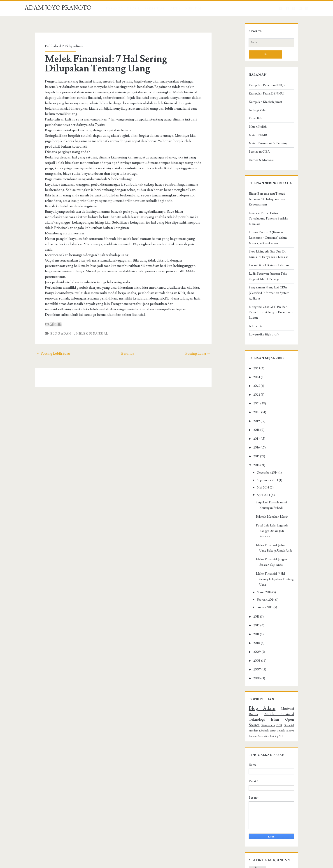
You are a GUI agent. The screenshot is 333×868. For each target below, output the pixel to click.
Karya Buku (247, 128)
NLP (288, 686)
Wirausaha (247, 680)
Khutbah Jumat (294, 680)
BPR (258, 680)
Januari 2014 (256, 567)
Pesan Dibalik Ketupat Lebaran (260, 258)
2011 (247, 594)
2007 (248, 630)
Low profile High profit (255, 316)
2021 (247, 386)
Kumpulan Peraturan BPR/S (258, 94)
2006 (248, 639)
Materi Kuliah (249, 136)
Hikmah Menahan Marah (263, 493)
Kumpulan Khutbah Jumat (256, 111)
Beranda (114, 9)
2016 (248, 429)
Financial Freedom (273, 680)
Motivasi (273, 669)
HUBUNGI (193, 9)
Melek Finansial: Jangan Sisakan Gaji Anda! (275, 531)
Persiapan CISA (250, 161)
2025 (248, 350)
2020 (248, 394)
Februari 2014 (257, 560)
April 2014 (255, 477)
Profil (134, 9)
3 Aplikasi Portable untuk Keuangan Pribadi (275, 485)
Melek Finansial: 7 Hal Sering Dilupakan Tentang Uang (120, 64)
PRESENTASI (155, 9)
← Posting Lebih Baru (43, 332)
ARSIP (176, 9)
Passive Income (256, 685)
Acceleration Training (275, 686)
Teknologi (263, 674)
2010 (248, 603)
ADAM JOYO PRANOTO (58, 8)
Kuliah (243, 685)
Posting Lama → (208, 332)
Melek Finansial (83, 312)
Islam (276, 674)
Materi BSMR (249, 144)
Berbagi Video (249, 119)
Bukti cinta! (247, 308)
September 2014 (259, 462)
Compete (140, 863)
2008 (248, 621)
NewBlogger (162, 863)
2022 (248, 377)
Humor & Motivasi (252, 169)
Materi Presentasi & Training (259, 153)
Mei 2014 (254, 470)
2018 (247, 412)
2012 (247, 586)
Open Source (292, 674)
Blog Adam (52, 312)
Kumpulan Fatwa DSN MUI (258, 103)
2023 (248, 368)
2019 (248, 403)
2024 (248, 359)
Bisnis (286, 669)
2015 (247, 438)
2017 (248, 421)
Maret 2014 (255, 552)
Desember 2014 (258, 455)
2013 (247, 577)
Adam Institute (204, 863)
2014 (247, 447)
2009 (248, 612)
